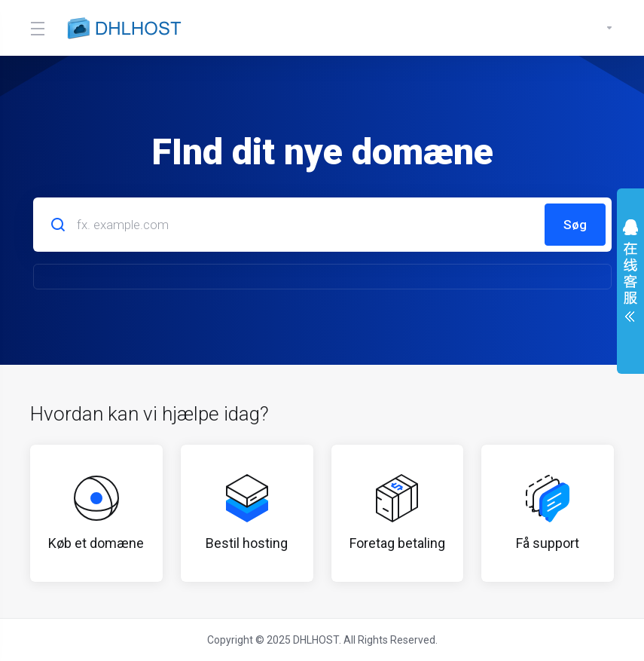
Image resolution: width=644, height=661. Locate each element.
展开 (630, 274)
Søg (575, 225)
